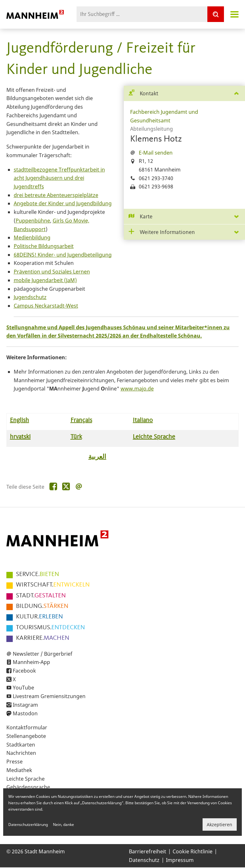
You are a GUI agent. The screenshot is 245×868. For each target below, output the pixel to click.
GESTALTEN (41, 596)
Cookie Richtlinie (193, 851)
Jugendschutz (30, 297)
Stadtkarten (21, 745)
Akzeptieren (219, 824)
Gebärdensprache (28, 787)
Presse (15, 762)
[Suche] (216, 14)
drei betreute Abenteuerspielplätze (56, 195)
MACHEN (43, 638)
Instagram (25, 705)
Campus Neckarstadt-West (46, 306)
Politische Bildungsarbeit (44, 246)
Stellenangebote (26, 736)
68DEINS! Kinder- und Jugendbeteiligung (63, 255)
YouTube (23, 688)
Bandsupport (30, 229)
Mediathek (19, 770)
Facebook (24, 671)
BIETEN (37, 574)
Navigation (234, 14)
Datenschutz (144, 860)
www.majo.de (137, 389)
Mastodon (25, 713)
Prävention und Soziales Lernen (52, 272)
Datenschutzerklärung (28, 824)
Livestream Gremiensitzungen (49, 696)
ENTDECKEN (50, 628)
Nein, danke (63, 824)
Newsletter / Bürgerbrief (43, 654)
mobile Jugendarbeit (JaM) (45, 280)
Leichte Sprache (26, 779)
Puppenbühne (33, 221)
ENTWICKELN (53, 585)
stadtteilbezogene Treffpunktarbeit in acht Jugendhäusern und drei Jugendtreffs (59, 178)
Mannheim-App (31, 662)
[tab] (184, 94)
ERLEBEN (39, 617)
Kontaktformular (27, 727)
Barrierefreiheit (148, 851)
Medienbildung (32, 237)
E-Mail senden (156, 153)
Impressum (180, 860)
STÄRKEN (42, 606)
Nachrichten (21, 753)
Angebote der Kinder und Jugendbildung (63, 203)
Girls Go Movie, (71, 221)
